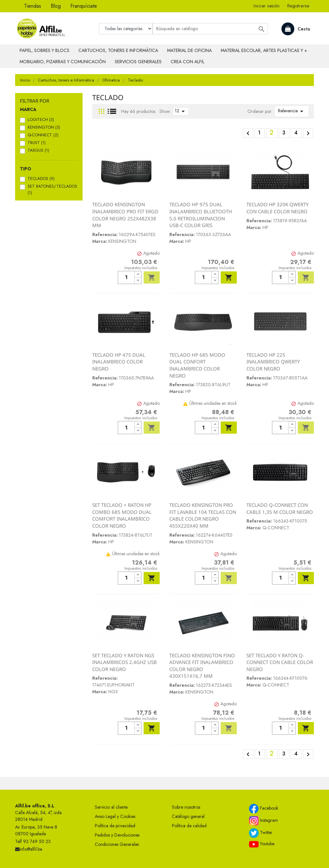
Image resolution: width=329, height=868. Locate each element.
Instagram (263, 821)
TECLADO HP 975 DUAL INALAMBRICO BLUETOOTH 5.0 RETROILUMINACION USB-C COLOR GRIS (201, 215)
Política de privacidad (115, 826)
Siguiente (308, 133)
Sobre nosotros (186, 807)
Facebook (264, 809)
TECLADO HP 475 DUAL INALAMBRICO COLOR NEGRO (119, 362)
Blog (56, 6)
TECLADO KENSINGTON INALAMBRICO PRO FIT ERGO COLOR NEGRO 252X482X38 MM (125, 215)
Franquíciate (84, 6)
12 (181, 111)
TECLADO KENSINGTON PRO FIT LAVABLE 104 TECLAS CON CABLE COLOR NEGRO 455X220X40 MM (203, 515)
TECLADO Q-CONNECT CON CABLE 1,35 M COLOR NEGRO (280, 508)
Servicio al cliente (111, 807)
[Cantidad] (126, 277)
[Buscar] (210, 29)
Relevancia (292, 111)
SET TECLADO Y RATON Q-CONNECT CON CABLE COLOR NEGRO (280, 662)
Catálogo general (188, 816)
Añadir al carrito (152, 277)
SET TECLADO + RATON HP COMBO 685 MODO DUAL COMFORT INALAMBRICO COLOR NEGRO (122, 515)
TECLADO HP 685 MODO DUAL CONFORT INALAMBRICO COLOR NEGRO (197, 365)
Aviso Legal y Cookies (115, 816)
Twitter (261, 833)
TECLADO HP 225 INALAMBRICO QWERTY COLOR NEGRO (273, 362)
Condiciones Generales (117, 844)
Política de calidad (189, 826)
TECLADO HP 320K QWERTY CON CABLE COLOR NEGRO (277, 208)
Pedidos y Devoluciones (117, 835)
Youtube (262, 844)
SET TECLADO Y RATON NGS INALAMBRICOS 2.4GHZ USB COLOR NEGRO (124, 662)
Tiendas (33, 6)
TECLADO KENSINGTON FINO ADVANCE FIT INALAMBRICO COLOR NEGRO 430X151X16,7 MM (202, 666)
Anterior (248, 133)
